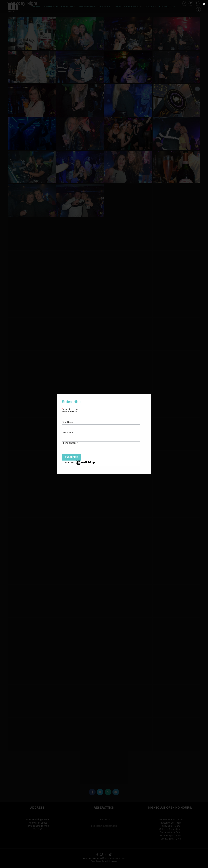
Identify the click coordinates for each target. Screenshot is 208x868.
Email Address (70, 412)
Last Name (67, 433)
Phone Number (70, 443)
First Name (68, 422)
